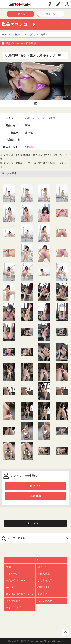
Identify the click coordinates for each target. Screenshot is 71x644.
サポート (11, 567)
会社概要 (11, 587)
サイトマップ (13, 608)
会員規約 (42, 594)
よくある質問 (45, 580)
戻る (36, 523)
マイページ (12, 574)
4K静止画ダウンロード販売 (40, 118)
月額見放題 (44, 574)
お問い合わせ (45, 601)
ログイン (51, 14)
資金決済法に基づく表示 (19, 594)
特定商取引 (44, 587)
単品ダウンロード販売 (24, 34)
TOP (4, 34)
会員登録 (20, 14)
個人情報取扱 (13, 601)
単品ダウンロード (16, 580)
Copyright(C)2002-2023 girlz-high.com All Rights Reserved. (35, 641)
